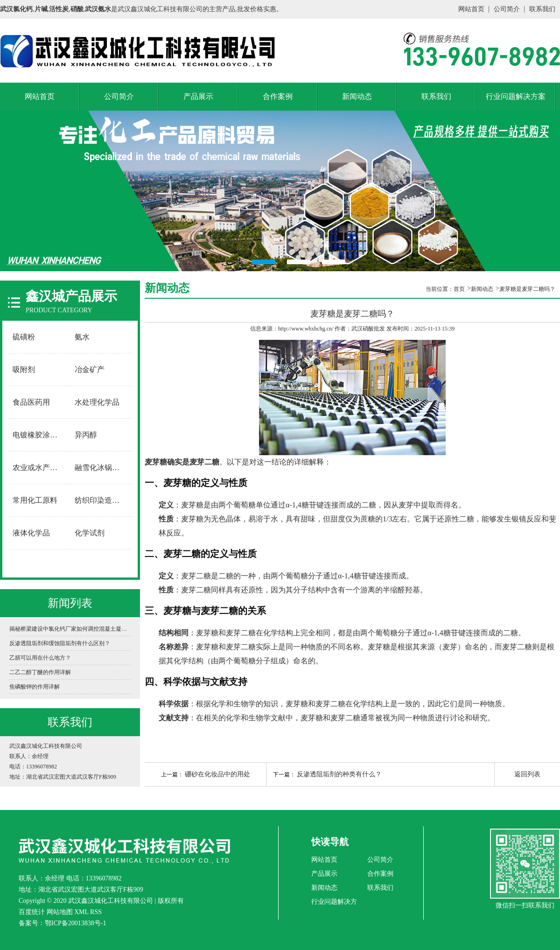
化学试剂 (90, 533)
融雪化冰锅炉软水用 (101, 468)
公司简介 (507, 9)
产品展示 (198, 96)
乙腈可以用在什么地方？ (40, 658)
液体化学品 (31, 533)
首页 (459, 289)
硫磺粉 (24, 337)
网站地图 (60, 912)
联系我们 (542, 9)
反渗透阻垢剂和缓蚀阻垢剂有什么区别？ (60, 643)
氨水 (82, 337)
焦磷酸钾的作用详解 (35, 687)
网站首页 (471, 9)
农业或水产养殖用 (39, 468)
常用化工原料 (35, 500)
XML (81, 912)
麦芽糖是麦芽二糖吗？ (527, 289)
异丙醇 (86, 435)
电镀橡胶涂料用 (39, 435)
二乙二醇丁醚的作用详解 (40, 672)
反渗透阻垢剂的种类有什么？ (339, 774)
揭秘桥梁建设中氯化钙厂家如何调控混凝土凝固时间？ (70, 629)
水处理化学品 (97, 402)
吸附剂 (24, 369)
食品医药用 (31, 402)
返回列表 (527, 774)
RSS (96, 912)
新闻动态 (357, 96)
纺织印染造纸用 (101, 500)
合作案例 (278, 96)
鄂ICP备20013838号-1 (75, 923)
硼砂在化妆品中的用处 (217, 774)
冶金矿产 (90, 369)
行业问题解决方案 (516, 96)
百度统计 (32, 912)
